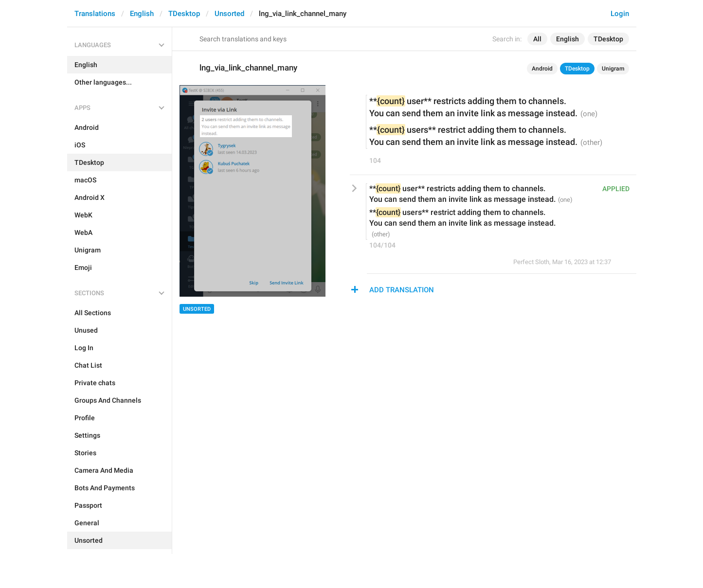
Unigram (613, 69)
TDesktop (184, 14)
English (142, 14)
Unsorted (229, 14)
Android (542, 69)
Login (620, 14)
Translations (95, 14)
